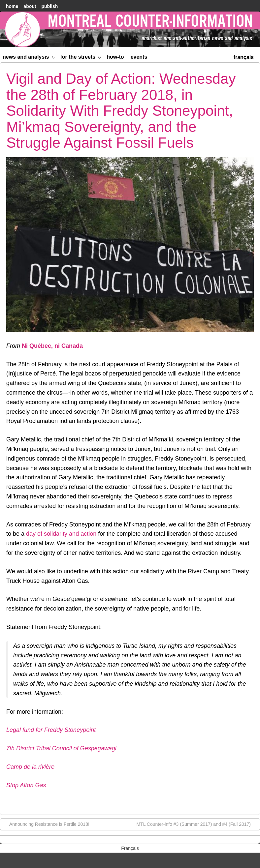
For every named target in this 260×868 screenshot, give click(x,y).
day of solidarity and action (61, 534)
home (12, 6)
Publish (49, 6)
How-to (115, 57)
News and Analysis (29, 58)
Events (139, 57)
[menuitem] (244, 57)
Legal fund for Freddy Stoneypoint (51, 730)
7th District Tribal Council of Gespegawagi (61, 748)
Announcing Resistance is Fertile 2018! (46, 824)
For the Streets (81, 58)
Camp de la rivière (30, 767)
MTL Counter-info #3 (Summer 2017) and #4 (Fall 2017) (197, 824)
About (30, 6)
